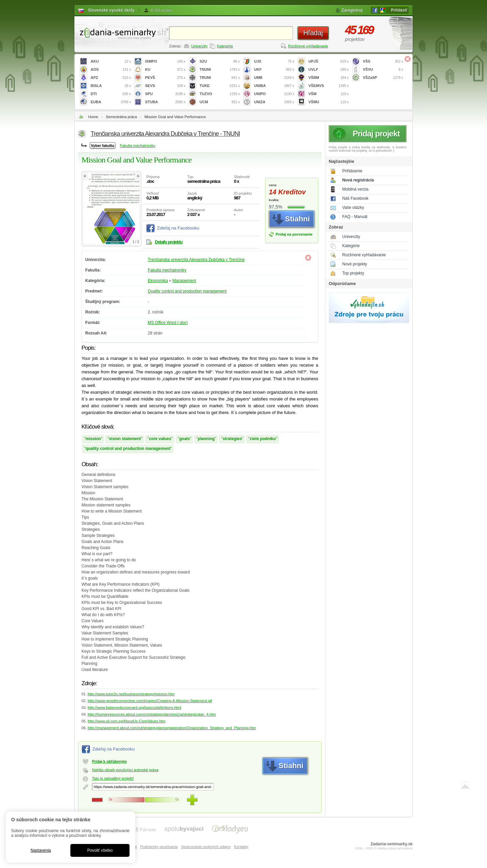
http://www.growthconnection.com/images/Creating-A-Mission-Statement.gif (150, 701)
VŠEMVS (329, 86)
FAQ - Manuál (355, 217)
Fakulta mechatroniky (138, 146)
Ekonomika (158, 281)
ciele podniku (263, 439)
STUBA (165, 102)
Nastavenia (41, 850)
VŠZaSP (383, 78)
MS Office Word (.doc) (168, 323)
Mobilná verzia (355, 189)
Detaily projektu (169, 242)
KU (165, 70)
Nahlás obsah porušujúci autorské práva (125, 770)
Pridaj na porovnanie (294, 234)
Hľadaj (313, 33)
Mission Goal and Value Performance (175, 117)
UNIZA (274, 102)
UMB (274, 78)
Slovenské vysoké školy (111, 10)
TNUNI (220, 70)
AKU (111, 61)
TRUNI (220, 78)
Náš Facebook (355, 198)
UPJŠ (329, 61)
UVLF (329, 70)
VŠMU (329, 102)
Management (184, 281)
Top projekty (353, 273)
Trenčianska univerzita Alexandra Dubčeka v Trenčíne (196, 260)
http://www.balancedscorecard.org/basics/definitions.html (134, 708)
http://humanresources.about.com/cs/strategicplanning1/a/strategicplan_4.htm (152, 714)
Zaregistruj (352, 10)
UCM (220, 102)
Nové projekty (355, 264)
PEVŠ (165, 78)
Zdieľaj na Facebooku (178, 228)
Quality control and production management (187, 291)
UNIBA (274, 86)
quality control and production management (128, 449)
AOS (111, 70)
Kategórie (225, 46)
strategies (232, 439)
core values (160, 439)
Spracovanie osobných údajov (206, 847)
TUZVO (220, 94)
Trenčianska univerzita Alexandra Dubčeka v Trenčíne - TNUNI (165, 134)
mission (93, 439)
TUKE (220, 86)
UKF (274, 70)
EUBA (111, 102)
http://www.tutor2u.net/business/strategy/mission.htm (131, 694)
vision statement (125, 439)
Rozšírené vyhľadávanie (308, 46)
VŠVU (383, 70)
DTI (111, 94)
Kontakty (241, 847)
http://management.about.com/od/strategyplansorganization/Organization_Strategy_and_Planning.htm (172, 728)
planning (206, 439)
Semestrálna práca (121, 117)
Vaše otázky (353, 208)
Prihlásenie (352, 171)
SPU (165, 94)
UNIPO (274, 94)
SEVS (165, 86)
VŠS (383, 61)
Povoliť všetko (100, 850)
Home (93, 117)
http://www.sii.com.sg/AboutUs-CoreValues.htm (126, 721)
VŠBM (329, 78)
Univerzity (199, 46)
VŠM (329, 94)
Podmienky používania (159, 847)
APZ (111, 78)
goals (184, 439)
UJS (274, 61)
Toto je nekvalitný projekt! (113, 778)
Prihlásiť (399, 10)
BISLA (111, 86)
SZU (220, 61)
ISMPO (165, 61)
